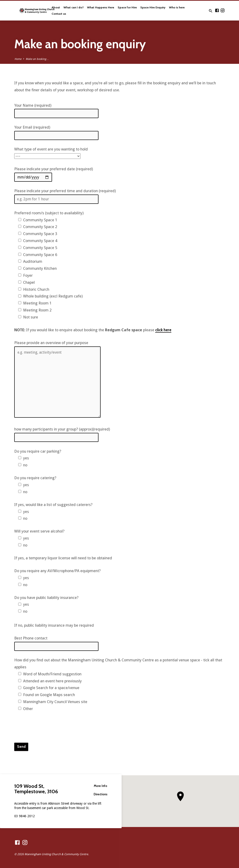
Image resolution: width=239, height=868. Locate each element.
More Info (100, 786)
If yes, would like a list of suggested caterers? (53, 505)
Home (18, 59)
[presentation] (50, 727)
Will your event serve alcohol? (39, 531)
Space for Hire (127, 7)
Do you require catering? (35, 478)
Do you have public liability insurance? (46, 598)
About (56, 7)
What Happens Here (101, 7)
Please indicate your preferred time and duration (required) (65, 191)
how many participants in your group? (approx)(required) (62, 429)
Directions (100, 794)
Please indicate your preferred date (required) (54, 169)
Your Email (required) (32, 127)
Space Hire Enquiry (153, 7)
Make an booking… (37, 59)
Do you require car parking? (38, 451)
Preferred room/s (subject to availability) (49, 213)
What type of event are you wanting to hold (51, 149)
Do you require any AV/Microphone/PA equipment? (57, 571)
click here (163, 330)
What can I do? (74, 7)
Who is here (177, 7)
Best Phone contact (31, 638)
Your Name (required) (33, 105)
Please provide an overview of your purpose (51, 343)
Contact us (59, 14)
